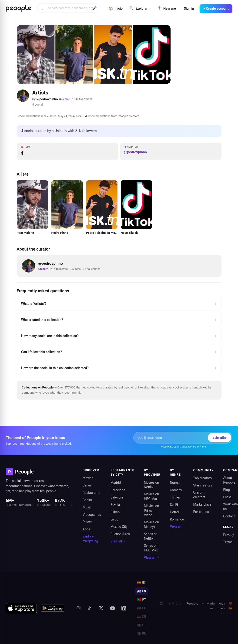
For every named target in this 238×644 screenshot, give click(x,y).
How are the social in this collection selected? (119, 368)
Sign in (189, 9)
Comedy (176, 490)
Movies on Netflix (151, 485)
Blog (226, 490)
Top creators (202, 478)
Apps (86, 529)
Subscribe (219, 438)
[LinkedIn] (124, 608)
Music (87, 507)
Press (227, 497)
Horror (175, 512)
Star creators (203, 485)
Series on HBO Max (151, 548)
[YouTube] (113, 608)
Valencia (117, 497)
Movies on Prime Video (151, 510)
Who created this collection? (119, 320)
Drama (175, 483)
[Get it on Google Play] (53, 608)
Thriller (175, 497)
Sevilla (115, 505)
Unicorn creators (199, 495)
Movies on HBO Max (151, 496)
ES (141, 583)
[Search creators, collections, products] (69, 8)
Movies (88, 478)
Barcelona (118, 490)
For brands (201, 512)
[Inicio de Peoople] (19, 9)
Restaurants (91, 493)
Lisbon (115, 519)
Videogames (92, 515)
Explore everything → (90, 541)
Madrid (116, 483)
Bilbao (115, 512)
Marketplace (202, 504)
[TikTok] (90, 608)
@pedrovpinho (47, 99)
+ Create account (216, 9)
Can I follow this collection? (119, 352)
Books (87, 500)
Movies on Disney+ (151, 525)
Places (88, 522)
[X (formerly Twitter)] (101, 608)
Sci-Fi (174, 505)
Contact (229, 516)
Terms (228, 542)
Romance (177, 519)
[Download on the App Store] (21, 608)
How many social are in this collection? (119, 336)
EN (142, 591)
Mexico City (119, 527)
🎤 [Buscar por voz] (94, 8)
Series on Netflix (151, 536)
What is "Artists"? (119, 304)
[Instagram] (79, 608)
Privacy (228, 535)
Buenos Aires (120, 534)
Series (87, 485)
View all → (118, 541)
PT (141, 600)
